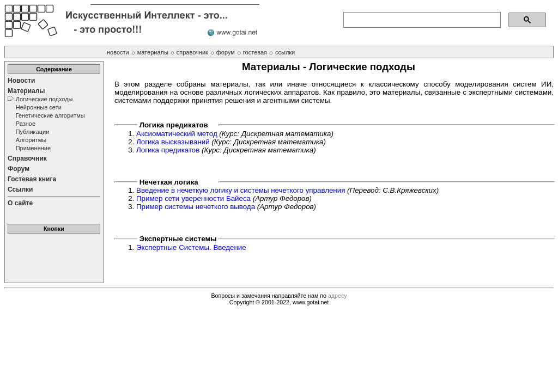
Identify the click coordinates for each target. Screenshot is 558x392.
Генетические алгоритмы (50, 115)
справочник (192, 52)
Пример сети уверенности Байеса (193, 198)
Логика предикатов (168, 150)
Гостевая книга (32, 179)
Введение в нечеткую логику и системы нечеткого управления (241, 190)
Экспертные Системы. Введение (191, 247)
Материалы (26, 91)
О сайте (20, 203)
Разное (26, 124)
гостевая (255, 52)
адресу (338, 296)
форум (226, 52)
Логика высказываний (173, 142)
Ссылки (20, 189)
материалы (153, 52)
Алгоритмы (31, 140)
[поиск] (421, 20)
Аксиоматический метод (177, 134)
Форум (19, 169)
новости (118, 52)
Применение (33, 148)
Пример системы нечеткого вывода (196, 207)
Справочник (27, 158)
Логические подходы (44, 99)
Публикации (33, 132)
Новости (21, 81)
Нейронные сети (39, 107)
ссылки (285, 52)
